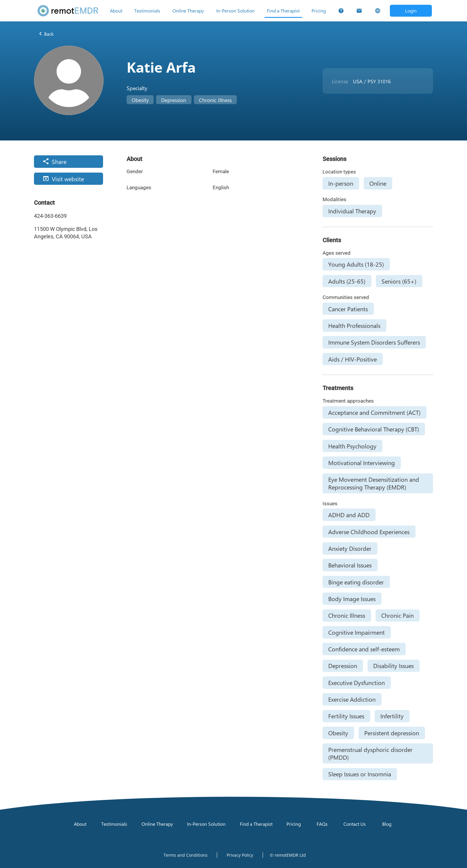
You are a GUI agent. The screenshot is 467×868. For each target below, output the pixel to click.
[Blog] (387, 824)
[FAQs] (341, 11)
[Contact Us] (359, 11)
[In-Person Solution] (235, 11)
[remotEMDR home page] (68, 11)
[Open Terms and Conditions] (186, 855)
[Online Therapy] (188, 11)
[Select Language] (377, 11)
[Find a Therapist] (283, 11)
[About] (116, 11)
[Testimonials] (147, 11)
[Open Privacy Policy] (240, 855)
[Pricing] (319, 11)
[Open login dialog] (411, 11)
